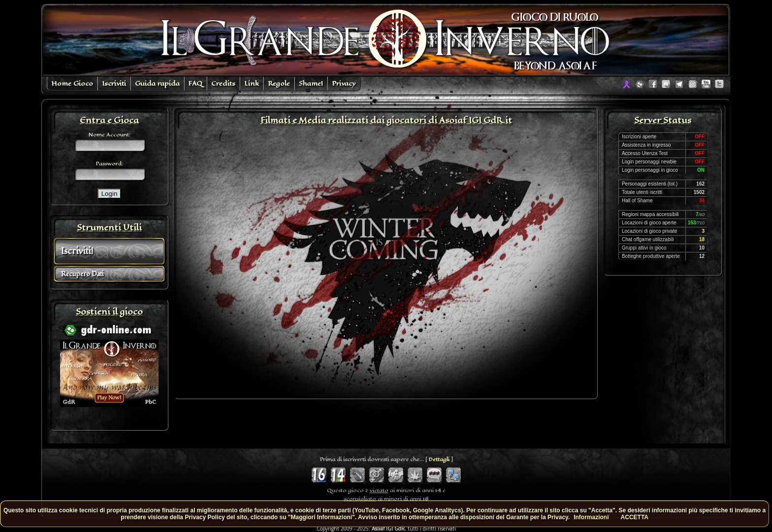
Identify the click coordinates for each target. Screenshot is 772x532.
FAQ (195, 83)
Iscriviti (114, 83)
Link (252, 83)
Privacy (344, 83)
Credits (223, 83)
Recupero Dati (82, 274)
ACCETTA (635, 517)
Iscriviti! (77, 251)
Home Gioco (72, 83)
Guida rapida (157, 83)
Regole (279, 83)
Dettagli (439, 459)
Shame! (311, 83)
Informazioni (591, 517)
